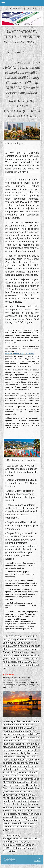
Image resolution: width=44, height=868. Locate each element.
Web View (37, 861)
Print (6, 859)
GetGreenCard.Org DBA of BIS (22, 9)
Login (39, 859)
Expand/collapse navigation (22, 3)
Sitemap (13, 859)
